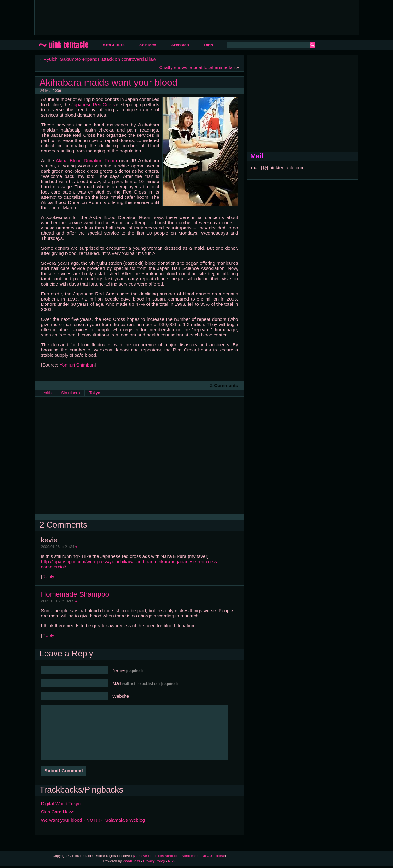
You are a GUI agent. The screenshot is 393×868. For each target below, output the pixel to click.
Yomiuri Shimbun (77, 365)
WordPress (131, 861)
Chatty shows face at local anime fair (197, 67)
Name (128, 670)
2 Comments (224, 385)
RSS (171, 861)
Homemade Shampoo (75, 594)
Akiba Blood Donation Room (86, 161)
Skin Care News (58, 812)
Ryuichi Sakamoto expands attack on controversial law (100, 59)
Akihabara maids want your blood (109, 82)
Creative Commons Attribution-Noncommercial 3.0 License (179, 856)
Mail (145, 683)
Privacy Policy (154, 861)
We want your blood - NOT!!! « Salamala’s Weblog (93, 820)
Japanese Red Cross (93, 104)
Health (46, 393)
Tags (208, 45)
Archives (180, 45)
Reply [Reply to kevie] (48, 576)
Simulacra (70, 393)
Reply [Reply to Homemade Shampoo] (48, 635)
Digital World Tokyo (61, 803)
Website (121, 696)
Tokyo (95, 393)
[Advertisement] (151, 17)
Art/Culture (114, 45)
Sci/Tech (148, 45)
